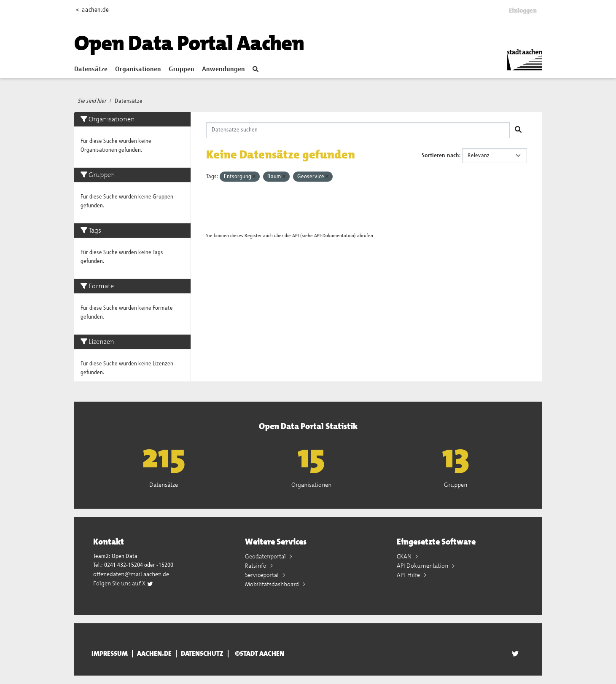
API (296, 236)
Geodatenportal (266, 556)
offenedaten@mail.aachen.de (131, 574)
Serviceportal (262, 575)
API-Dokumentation (334, 236)
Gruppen (182, 70)
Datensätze (91, 70)
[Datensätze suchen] (358, 130)
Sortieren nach (440, 156)
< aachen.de (92, 10)
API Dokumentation (423, 566)
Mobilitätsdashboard (273, 584)
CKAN (405, 556)
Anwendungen (223, 70)
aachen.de (154, 654)
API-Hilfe (409, 575)
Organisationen (138, 70)
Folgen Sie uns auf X (123, 583)
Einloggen (523, 11)
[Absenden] (518, 130)
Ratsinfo (256, 566)
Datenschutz (202, 654)
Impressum (110, 654)
